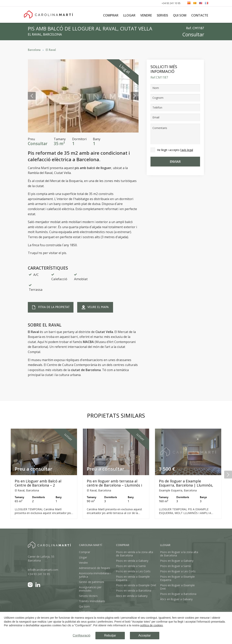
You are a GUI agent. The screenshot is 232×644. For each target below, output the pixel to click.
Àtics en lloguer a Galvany (176, 599)
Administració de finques (95, 568)
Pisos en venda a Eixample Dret (136, 585)
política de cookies (152, 625)
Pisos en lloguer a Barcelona (178, 594)
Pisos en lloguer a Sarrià (175, 566)
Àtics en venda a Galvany (132, 596)
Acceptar (145, 635)
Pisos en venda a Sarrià (131, 566)
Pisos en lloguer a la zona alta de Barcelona (179, 554)
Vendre (146, 15)
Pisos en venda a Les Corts (133, 571)
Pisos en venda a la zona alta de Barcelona (135, 554)
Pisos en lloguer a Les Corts (178, 571)
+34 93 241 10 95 (171, 3)
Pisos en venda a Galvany (132, 561)
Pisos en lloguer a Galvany (177, 561)
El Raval (51, 50)
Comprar (111, 15)
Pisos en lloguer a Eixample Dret (177, 587)
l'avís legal (187, 150)
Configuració (82, 635)
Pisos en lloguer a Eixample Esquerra (177, 578)
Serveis (162, 15)
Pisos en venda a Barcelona (134, 590)
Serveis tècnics (88, 596)
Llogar (129, 15)
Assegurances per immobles (90, 589)
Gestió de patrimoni (92, 582)
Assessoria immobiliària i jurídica (95, 575)
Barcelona (34, 50)
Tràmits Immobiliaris (92, 601)
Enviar (175, 162)
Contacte (200, 15)
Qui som (180, 15)
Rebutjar (110, 635)
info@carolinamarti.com (43, 570)
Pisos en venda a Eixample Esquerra (133, 578)
